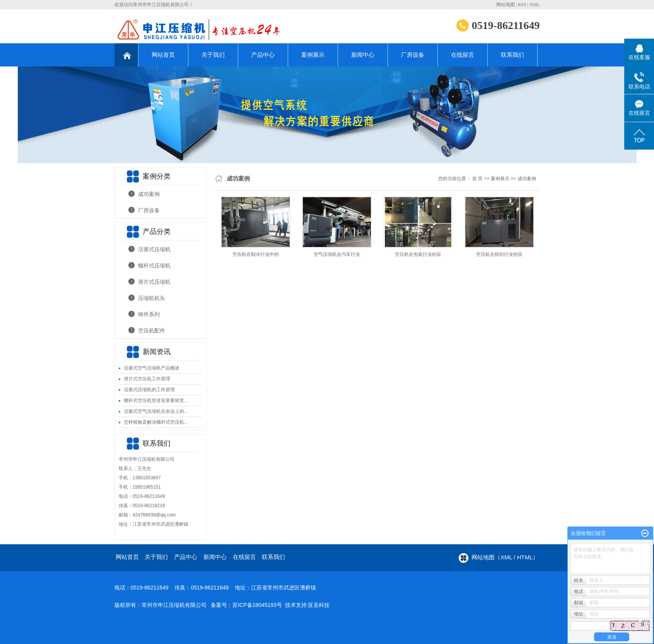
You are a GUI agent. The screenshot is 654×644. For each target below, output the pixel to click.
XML (535, 5)
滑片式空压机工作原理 (147, 379)
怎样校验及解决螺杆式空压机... (156, 422)
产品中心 (263, 55)
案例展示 (313, 55)
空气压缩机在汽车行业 (337, 254)
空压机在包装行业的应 (418, 254)
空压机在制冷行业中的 (256, 254)
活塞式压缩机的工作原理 (149, 390)
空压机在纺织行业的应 (499, 254)
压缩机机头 (152, 298)
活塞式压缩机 (154, 249)
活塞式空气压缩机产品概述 (152, 368)
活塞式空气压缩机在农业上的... (156, 411)
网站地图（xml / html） (505, 557)
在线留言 (463, 55)
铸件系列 (149, 314)
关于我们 (213, 55)
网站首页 (163, 55)
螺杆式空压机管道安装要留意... (156, 400)
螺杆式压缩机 (154, 266)
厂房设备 (413, 55)
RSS (522, 5)
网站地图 (505, 5)
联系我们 (512, 55)
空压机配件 (152, 331)
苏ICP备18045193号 (257, 605)
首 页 (477, 179)
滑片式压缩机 (154, 282)
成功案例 (149, 194)
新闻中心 (363, 55)
